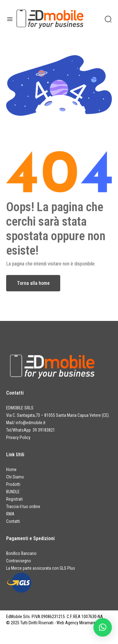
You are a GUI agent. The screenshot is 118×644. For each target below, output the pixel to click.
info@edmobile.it (31, 423)
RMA (10, 514)
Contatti (13, 521)
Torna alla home (33, 283)
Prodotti (13, 484)
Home (11, 470)
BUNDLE (13, 492)
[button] (103, 627)
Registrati (14, 499)
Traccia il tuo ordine (23, 507)
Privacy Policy (18, 437)
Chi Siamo (15, 477)
